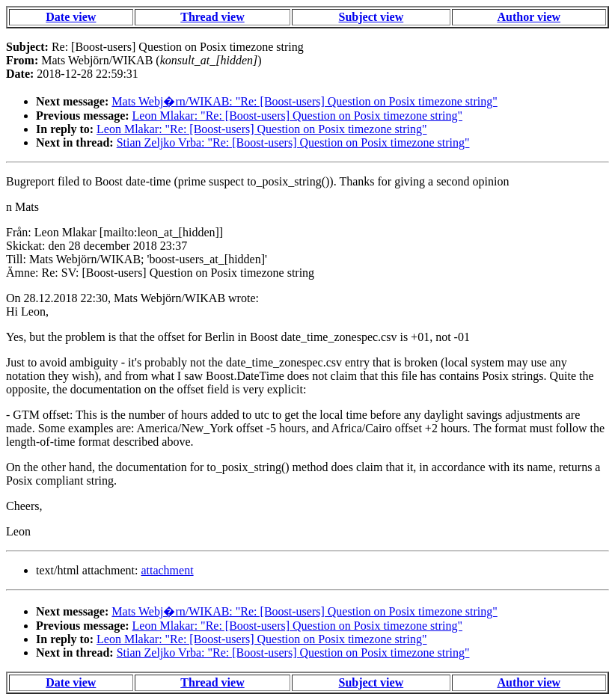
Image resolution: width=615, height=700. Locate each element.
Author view (529, 17)
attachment (167, 570)
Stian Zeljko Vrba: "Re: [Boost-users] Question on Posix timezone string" (293, 142)
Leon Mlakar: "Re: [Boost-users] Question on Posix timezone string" (297, 116)
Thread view (212, 17)
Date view (71, 17)
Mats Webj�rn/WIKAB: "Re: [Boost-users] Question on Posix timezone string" (304, 101)
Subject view (371, 17)
